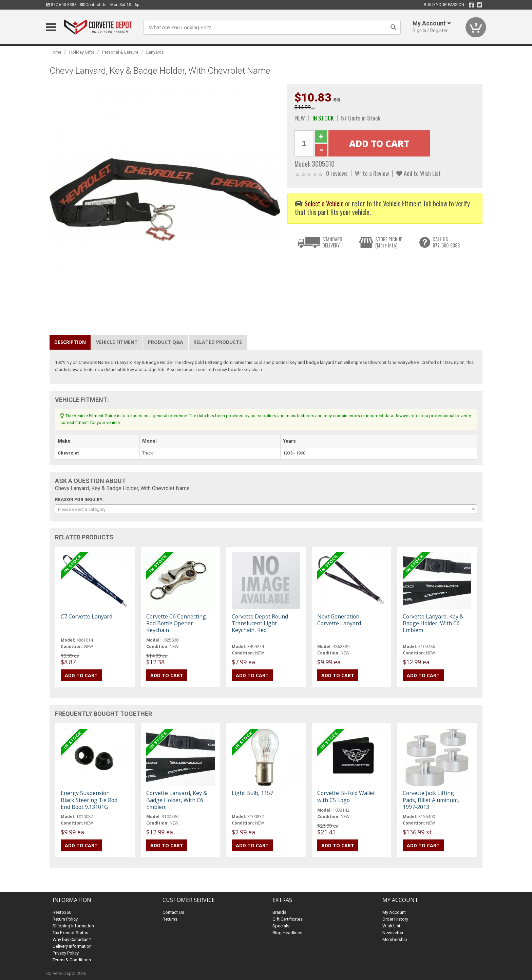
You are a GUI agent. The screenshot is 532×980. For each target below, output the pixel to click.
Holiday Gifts (82, 52)
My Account (394, 912)
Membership (395, 939)
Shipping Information (73, 926)
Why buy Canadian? (72, 939)
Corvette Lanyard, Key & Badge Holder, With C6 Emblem (433, 623)
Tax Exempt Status (70, 933)
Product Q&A (166, 342)
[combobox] (266, 509)
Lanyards (155, 52)
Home (55, 52)
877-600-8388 (61, 5)
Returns (170, 919)
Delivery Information (72, 946)
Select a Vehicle (324, 204)
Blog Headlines (287, 933)
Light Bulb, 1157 (252, 793)
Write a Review (372, 173)
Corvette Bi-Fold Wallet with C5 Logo (346, 796)
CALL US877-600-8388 (446, 242)
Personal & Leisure (120, 52)
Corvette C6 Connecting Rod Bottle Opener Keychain (176, 623)
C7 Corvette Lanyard (87, 616)
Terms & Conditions (72, 960)
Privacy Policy (66, 953)
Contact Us (93, 5)
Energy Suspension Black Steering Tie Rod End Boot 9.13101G (89, 800)
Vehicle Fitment (117, 342)
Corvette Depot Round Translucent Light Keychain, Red (260, 623)
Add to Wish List (419, 173)
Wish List (391, 926)
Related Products (218, 342)
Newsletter (393, 933)
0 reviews (337, 173)
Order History (395, 919)
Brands (279, 912)
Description (70, 342)
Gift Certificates (288, 919)
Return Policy (65, 919)
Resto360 (62, 912)
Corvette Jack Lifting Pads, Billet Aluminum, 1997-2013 (431, 800)
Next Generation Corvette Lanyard (339, 620)
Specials (281, 926)
